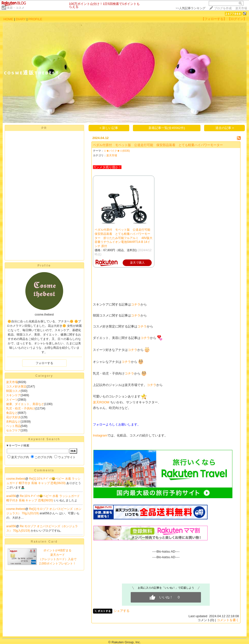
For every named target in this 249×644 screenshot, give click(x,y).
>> (190, 8)
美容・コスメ (16, 8)
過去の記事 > (225, 128)
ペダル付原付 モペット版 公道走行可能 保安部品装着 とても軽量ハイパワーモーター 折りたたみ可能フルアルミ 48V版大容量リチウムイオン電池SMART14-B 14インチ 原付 (124, 238)
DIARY (21, 19)
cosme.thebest (16, 479)
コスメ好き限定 (16, 386)
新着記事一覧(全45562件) (167, 128)
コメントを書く (228, 620)
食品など (12, 413)
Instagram (100, 435)
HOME (8, 19)
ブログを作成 (223, 8)
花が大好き (13, 417)
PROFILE (35, 19)
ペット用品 (13, 426)
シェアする (122, 611)
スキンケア (13, 395)
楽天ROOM (101, 402)
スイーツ (12, 400)
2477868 (233, 14)
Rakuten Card (44, 542)
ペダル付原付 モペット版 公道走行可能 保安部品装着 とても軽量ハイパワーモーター (158, 145)
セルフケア (13, 430)
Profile (44, 266)
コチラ (136, 304)
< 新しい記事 (109, 128)
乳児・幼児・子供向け (21, 408)
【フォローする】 (214, 19)
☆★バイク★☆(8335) (117, 151)
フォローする (44, 363)
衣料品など (13, 422)
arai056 (11, 496)
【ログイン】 (237, 19)
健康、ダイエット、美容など (25, 404)
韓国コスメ (13, 391)
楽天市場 (241, 8)
